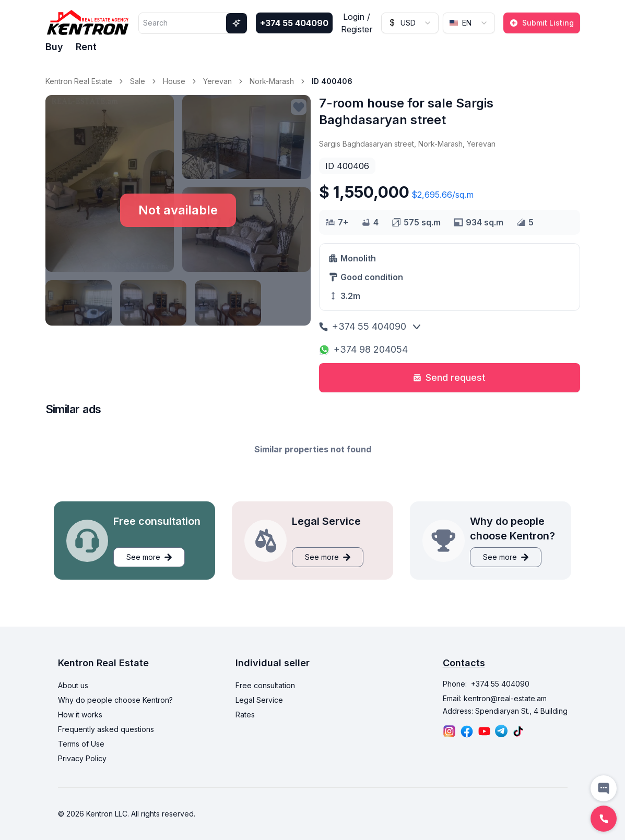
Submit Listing (542, 23)
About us (73, 685)
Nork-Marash (272, 81)
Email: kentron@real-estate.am (495, 698)
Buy (54, 47)
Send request (449, 377)
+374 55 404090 (294, 23)
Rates (245, 715)
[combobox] (410, 23)
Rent (86, 47)
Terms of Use (81, 744)
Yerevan (217, 81)
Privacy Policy (82, 758)
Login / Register (357, 23)
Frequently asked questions (106, 729)
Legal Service (259, 700)
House (174, 81)
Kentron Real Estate (79, 81)
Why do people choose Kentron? (115, 700)
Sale (138, 81)
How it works (80, 715)
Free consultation (265, 685)
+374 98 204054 (363, 349)
